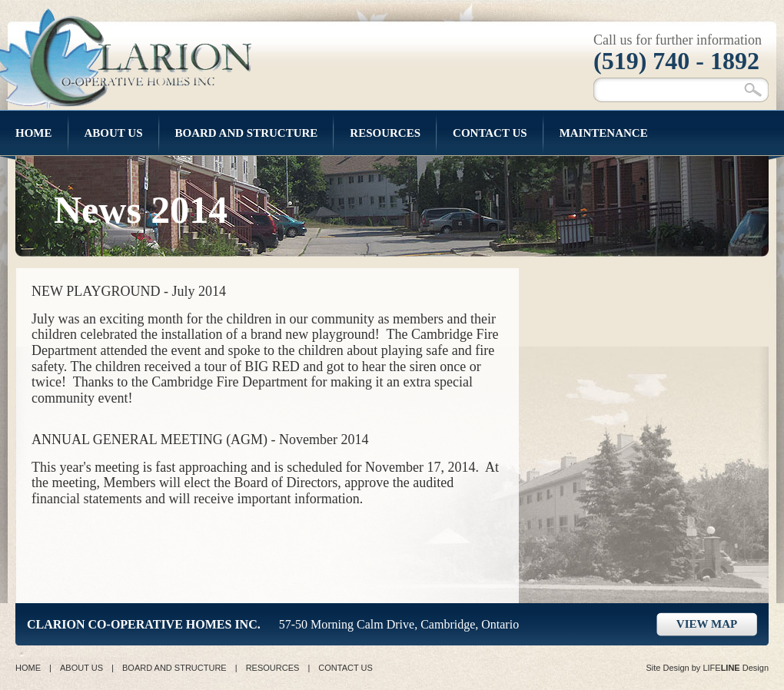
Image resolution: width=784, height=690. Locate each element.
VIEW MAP (707, 624)
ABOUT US (81, 668)
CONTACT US (345, 668)
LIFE (721, 668)
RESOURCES (273, 668)
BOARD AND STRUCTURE (174, 668)
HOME (28, 668)
